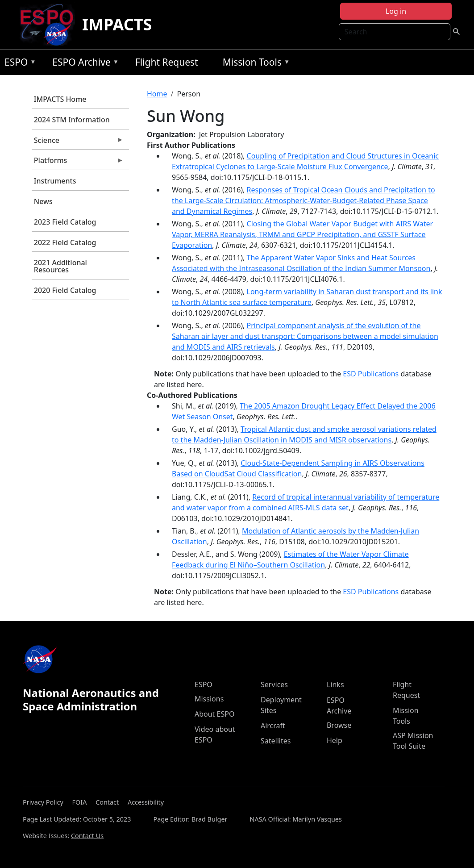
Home (157, 94)
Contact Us (87, 836)
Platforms (78, 163)
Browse (339, 725)
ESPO (18, 64)
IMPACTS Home (60, 99)
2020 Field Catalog (65, 290)
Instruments (55, 181)
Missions (209, 699)
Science (78, 142)
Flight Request (167, 62)
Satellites (276, 741)
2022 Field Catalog (65, 242)
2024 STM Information (72, 120)
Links (335, 684)
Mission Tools (254, 64)
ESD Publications (371, 374)
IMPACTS (117, 24)
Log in (396, 11)
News (43, 201)
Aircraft (273, 726)
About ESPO (214, 714)
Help (335, 740)
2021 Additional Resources (60, 266)
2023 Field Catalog (65, 222)
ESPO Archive (83, 64)
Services (274, 684)
